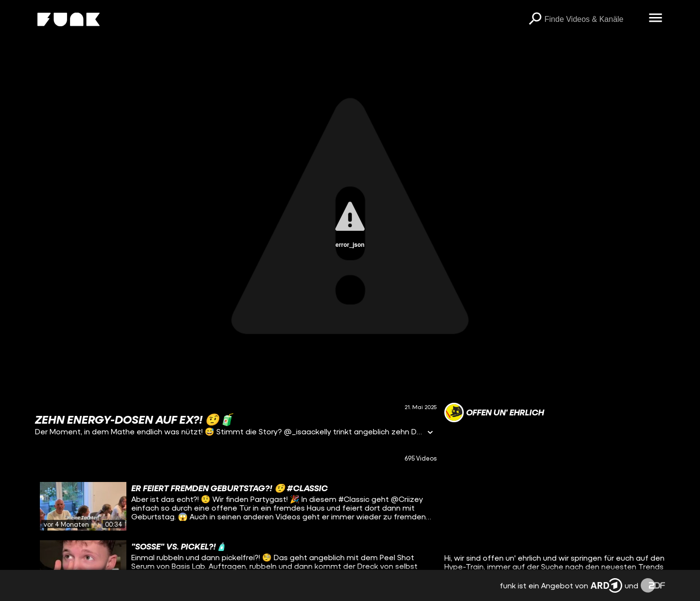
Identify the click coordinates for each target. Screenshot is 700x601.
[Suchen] (535, 19)
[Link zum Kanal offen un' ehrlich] (494, 412)
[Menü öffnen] (655, 18)
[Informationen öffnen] (430, 433)
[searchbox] (593, 19)
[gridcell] (236, 506)
